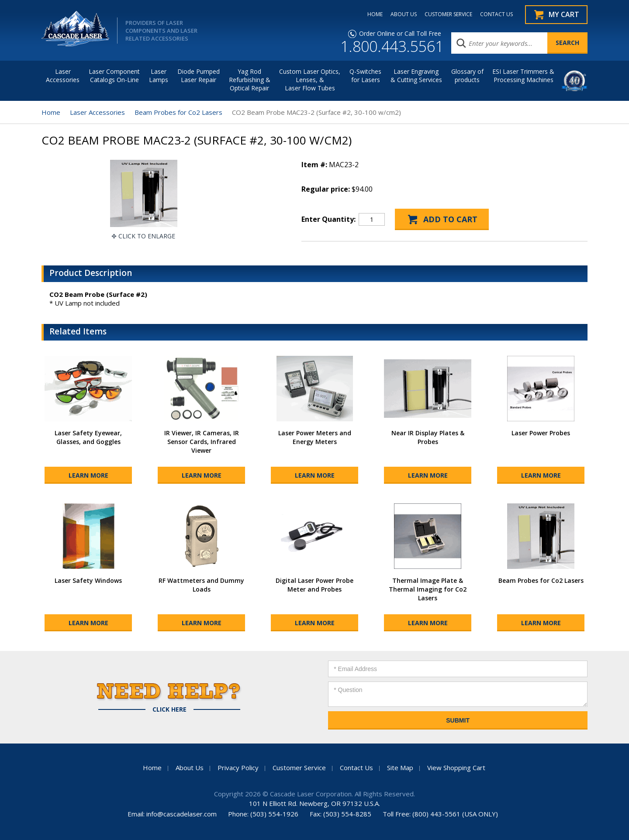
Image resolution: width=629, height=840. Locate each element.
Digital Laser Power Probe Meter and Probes (314, 585)
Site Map (400, 768)
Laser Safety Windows (88, 580)
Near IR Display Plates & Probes (428, 437)
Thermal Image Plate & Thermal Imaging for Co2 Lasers (428, 589)
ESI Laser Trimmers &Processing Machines (523, 76)
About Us (190, 768)
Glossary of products (467, 76)
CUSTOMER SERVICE (448, 14)
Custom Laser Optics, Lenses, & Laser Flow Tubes (310, 80)
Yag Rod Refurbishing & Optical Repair (250, 80)
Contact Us (356, 768)
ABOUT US (404, 14)
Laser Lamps (159, 76)
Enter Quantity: (328, 219)
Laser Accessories (97, 112)
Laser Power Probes (541, 433)
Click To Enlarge (147, 236)
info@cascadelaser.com (181, 814)
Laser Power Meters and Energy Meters (315, 437)
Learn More (88, 475)
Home (51, 112)
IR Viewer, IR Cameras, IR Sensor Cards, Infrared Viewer (202, 442)
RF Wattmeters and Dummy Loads (201, 585)
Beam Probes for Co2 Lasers (178, 112)
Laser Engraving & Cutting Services (416, 76)
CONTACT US (496, 14)
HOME (375, 14)
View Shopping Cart (456, 768)
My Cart (564, 14)
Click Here (169, 709)
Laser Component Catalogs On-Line (114, 76)
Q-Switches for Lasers (365, 76)
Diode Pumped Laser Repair (199, 76)
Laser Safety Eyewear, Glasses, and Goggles (88, 437)
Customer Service (299, 768)
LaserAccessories (63, 76)
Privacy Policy (238, 768)
